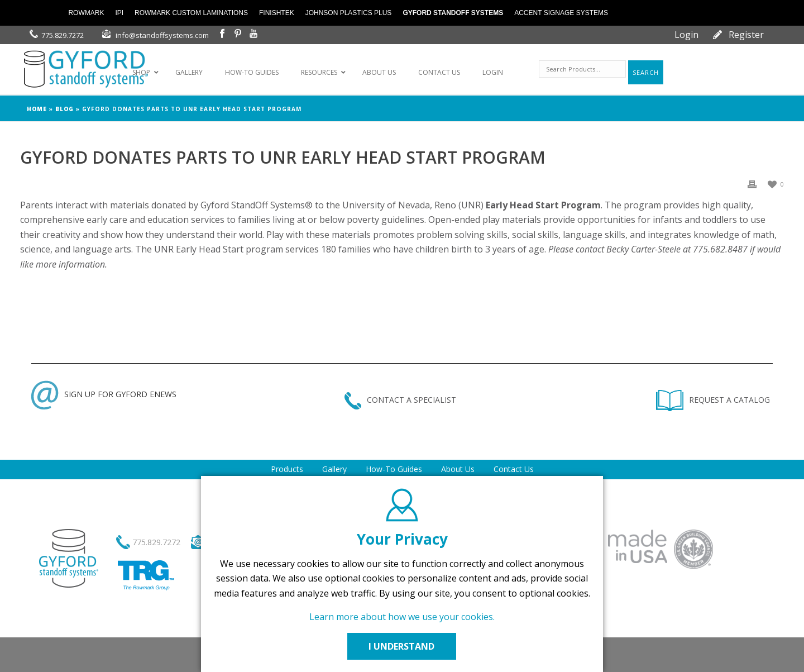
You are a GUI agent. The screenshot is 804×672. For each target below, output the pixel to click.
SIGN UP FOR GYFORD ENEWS (104, 394)
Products (287, 469)
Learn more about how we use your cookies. (402, 617)
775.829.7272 (63, 35)
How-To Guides (394, 469)
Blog (64, 109)
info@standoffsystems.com (162, 35)
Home (37, 109)
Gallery (334, 469)
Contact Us (514, 469)
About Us (458, 469)
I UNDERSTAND (402, 646)
